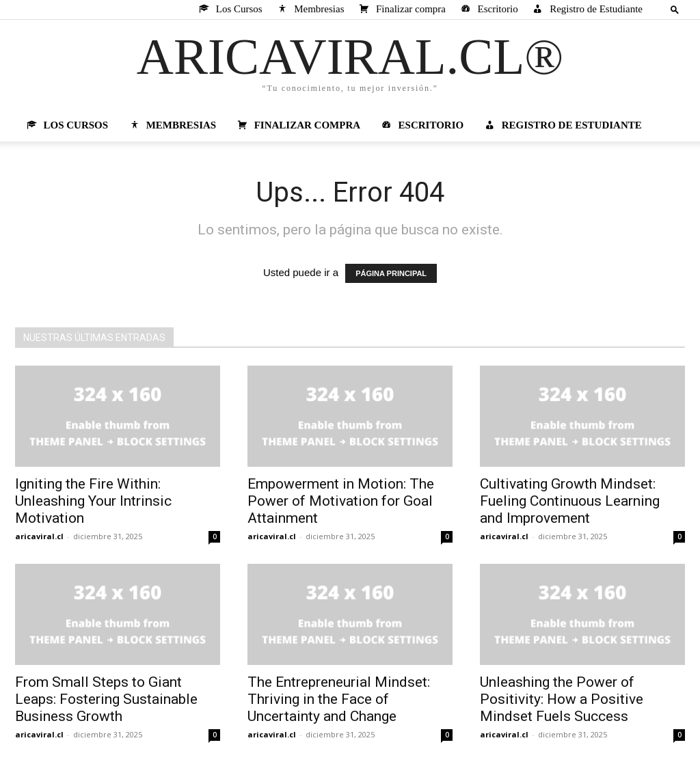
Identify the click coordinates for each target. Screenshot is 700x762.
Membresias (310, 9)
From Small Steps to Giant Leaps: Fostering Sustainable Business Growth (106, 699)
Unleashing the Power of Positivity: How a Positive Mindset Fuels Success (562, 699)
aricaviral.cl (39, 536)
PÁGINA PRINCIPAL (391, 273)
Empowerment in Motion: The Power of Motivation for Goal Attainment (341, 501)
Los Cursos (229, 9)
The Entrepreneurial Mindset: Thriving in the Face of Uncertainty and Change (339, 699)
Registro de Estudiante (587, 9)
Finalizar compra (401, 9)
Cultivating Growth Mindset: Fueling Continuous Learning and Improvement (570, 501)
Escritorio (488, 9)
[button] (675, 9)
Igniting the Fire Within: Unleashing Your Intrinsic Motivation (93, 501)
